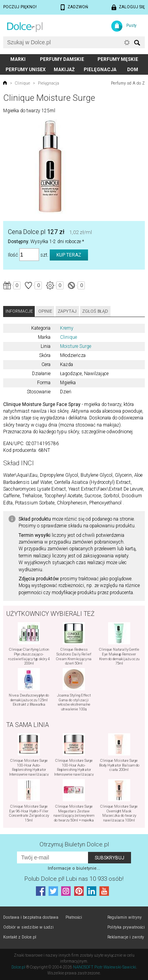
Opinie (45, 311)
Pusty (131, 25)
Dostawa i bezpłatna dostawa (31, 917)
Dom (133, 70)
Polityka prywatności (126, 927)
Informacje (19, 311)
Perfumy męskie (118, 59)
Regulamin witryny (125, 917)
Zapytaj (67, 311)
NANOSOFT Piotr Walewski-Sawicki (105, 967)
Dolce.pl (18, 967)
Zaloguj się (132, 7)
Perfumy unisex (26, 70)
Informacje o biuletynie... (74, 868)
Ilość (13, 255)
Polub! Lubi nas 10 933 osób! (74, 879)
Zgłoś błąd (95, 311)
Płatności (74, 917)
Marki (18, 59)
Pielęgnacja (100, 70)
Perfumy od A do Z (128, 83)
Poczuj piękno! (20, 7)
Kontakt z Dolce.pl (20, 937)
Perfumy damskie (62, 59)
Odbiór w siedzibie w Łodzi (28, 927)
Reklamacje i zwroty (126, 937)
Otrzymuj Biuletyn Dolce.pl (74, 844)
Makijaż (64, 70)
